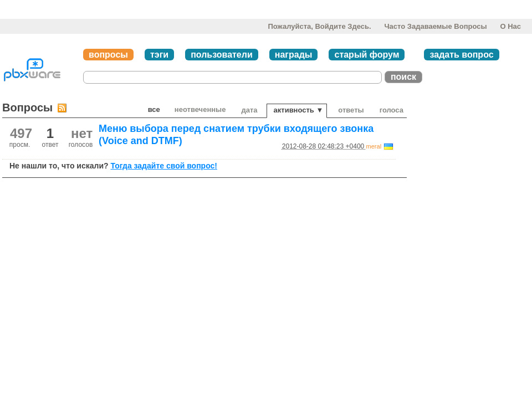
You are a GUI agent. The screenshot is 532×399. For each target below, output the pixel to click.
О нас (510, 26)
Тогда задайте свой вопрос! (164, 166)
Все (154, 109)
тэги (159, 55)
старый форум (367, 55)
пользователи (222, 55)
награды (294, 55)
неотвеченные (200, 109)
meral (374, 146)
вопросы (108, 55)
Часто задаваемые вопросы (435, 26)
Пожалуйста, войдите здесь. (319, 26)
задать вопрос (461, 55)
